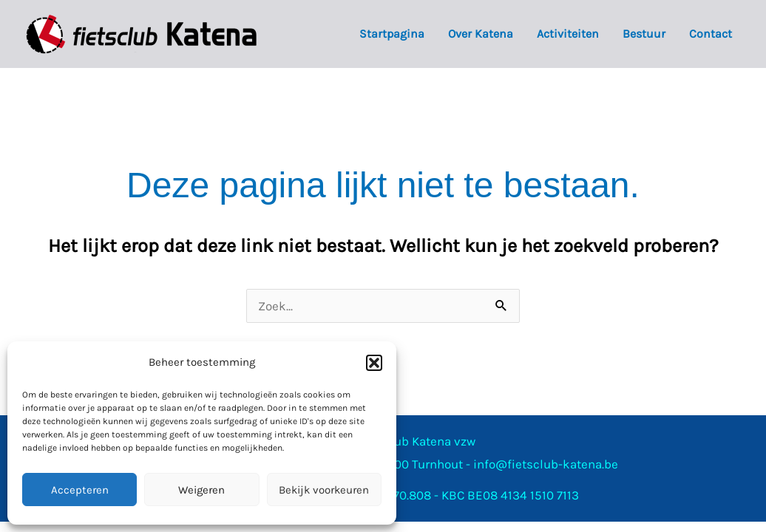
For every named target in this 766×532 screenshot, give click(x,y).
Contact (711, 34)
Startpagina (392, 34)
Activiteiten (568, 34)
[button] (374, 363)
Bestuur (644, 34)
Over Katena (481, 34)
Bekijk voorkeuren (324, 490)
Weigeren (201, 490)
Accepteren (80, 490)
